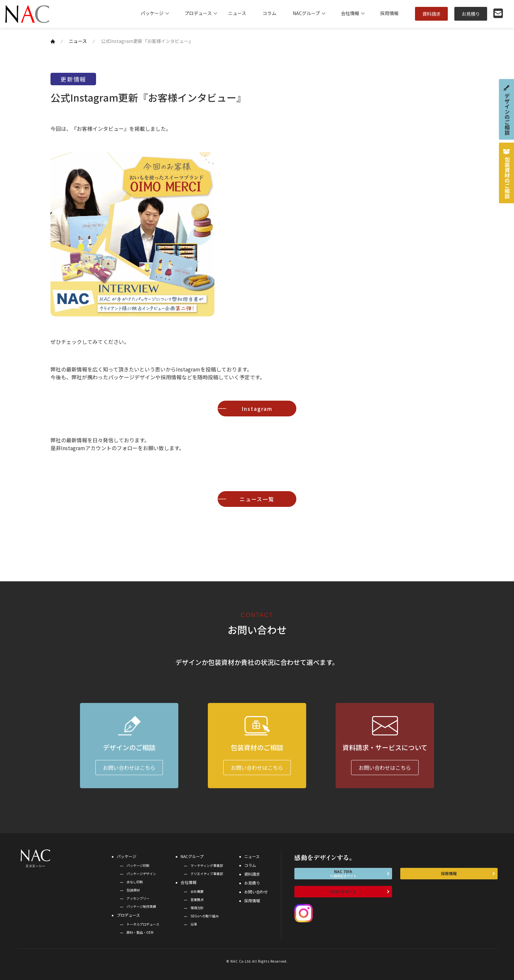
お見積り (471, 14)
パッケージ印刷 (138, 865)
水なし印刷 (135, 882)
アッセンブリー (138, 898)
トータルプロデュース (143, 924)
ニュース (237, 13)
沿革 (194, 924)
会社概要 (197, 891)
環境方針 (197, 908)
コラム (269, 13)
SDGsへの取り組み (205, 916)
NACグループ (306, 13)
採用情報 (389, 13)
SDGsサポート (343, 891)
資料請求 (431, 14)
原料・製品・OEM (140, 932)
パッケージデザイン (141, 874)
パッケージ (152, 13)
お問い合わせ (256, 892)
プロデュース (198, 13)
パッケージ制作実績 (141, 906)
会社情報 (350, 13)
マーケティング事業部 (207, 865)
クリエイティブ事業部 (207, 874)
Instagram (257, 409)
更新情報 (73, 79)
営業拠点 (197, 900)
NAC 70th (343, 873)
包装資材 (133, 890)
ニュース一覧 (257, 499)
